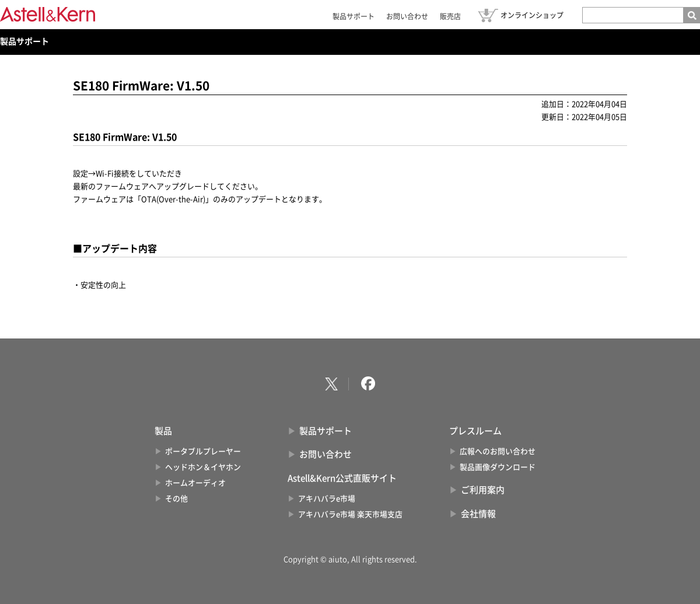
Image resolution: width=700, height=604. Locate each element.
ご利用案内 (483, 490)
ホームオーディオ (195, 483)
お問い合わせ (407, 16)
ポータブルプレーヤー (203, 451)
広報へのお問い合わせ (498, 451)
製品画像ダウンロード (498, 467)
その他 (176, 499)
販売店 (450, 16)
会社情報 (478, 514)
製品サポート (353, 16)
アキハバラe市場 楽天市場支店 (350, 514)
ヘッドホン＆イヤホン (203, 467)
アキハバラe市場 (327, 499)
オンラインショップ (532, 15)
